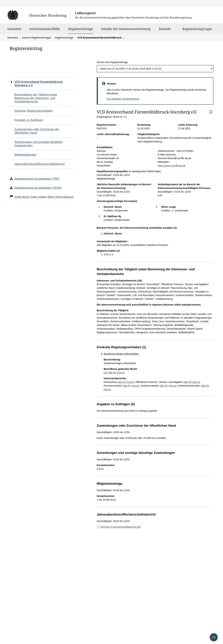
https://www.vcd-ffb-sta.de (172, 166)
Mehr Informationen (61, 197)
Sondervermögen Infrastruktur (121, 354)
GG (106, 373)
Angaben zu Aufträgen (29, 120)
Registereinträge (81, 29)
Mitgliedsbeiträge (25, 155)
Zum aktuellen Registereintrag (123, 99)
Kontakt (165, 30)
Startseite (14, 30)
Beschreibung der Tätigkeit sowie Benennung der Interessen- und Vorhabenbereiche (36, 98)
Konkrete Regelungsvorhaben (34, 111)
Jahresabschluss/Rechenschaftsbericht (40, 164)
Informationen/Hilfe (45, 30)
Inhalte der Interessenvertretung (126, 30)
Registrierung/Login (197, 30)
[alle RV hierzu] (116, 373)
